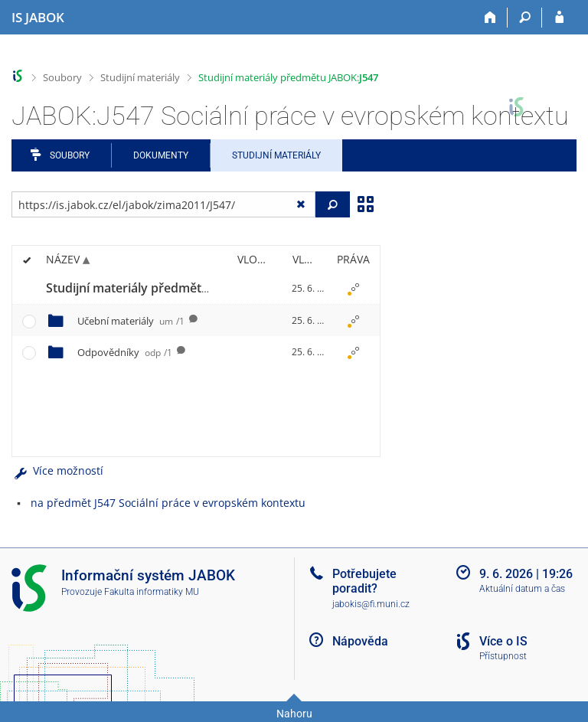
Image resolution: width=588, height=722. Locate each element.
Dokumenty (161, 155)
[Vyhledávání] (525, 18)
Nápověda (360, 641)
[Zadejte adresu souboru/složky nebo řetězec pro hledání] (163, 204)
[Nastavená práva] (353, 289)
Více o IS (503, 641)
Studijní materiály (140, 77)
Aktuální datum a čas (522, 589)
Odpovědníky (125, 352)
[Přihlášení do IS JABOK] (559, 18)
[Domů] (490, 18)
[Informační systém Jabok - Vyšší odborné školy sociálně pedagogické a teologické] (38, 18)
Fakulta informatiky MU (152, 592)
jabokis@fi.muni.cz (371, 604)
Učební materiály (131, 321)
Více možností (57, 470)
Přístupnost (503, 656)
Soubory (62, 77)
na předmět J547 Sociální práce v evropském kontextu (168, 503)
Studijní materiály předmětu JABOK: (288, 77)
